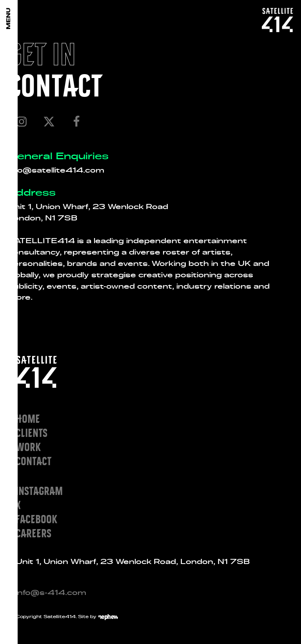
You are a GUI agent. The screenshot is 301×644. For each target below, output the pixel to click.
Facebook (36, 519)
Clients (32, 432)
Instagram (39, 490)
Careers (34, 533)
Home (28, 418)
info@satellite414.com (56, 170)
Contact (34, 461)
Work (28, 447)
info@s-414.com (51, 592)
